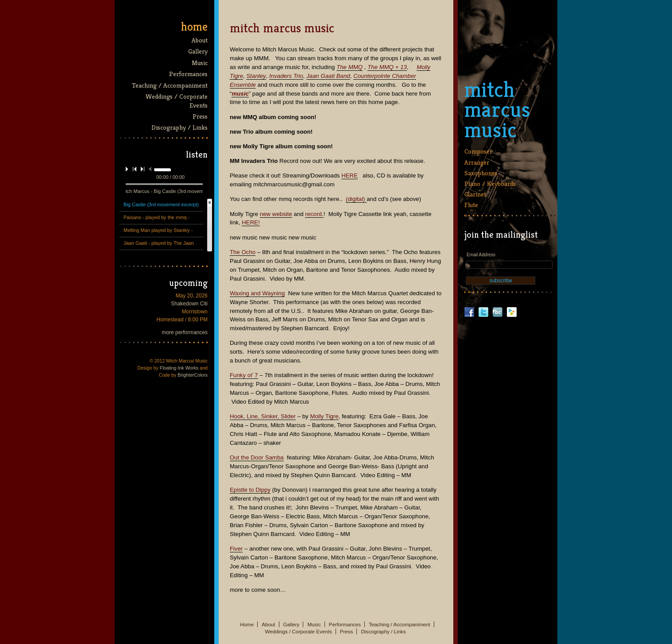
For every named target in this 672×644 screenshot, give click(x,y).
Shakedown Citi (189, 304)
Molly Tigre (324, 416)
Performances (188, 74)
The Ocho (243, 252)
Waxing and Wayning (257, 293)
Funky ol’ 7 (244, 375)
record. (314, 214)
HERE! (251, 222)
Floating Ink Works (179, 368)
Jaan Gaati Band (328, 76)
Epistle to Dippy (250, 490)
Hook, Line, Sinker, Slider (263, 416)
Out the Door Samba (257, 457)
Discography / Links (180, 127)
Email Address (481, 255)
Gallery (198, 51)
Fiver (236, 549)
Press (200, 116)
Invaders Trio (286, 76)
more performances (185, 332)
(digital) (356, 199)
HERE (350, 175)
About (200, 40)
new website (276, 214)
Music (200, 63)
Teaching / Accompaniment (170, 85)
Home (194, 27)
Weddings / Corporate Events (176, 100)
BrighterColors (193, 375)
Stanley (256, 76)
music (240, 94)
